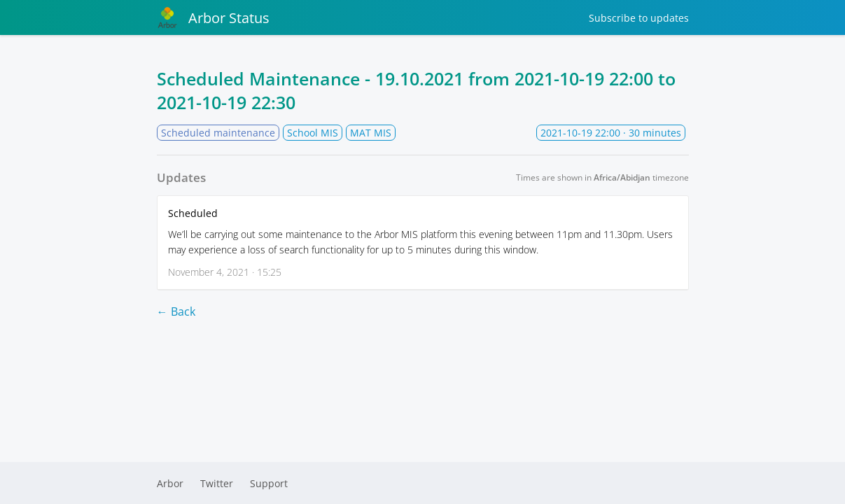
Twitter (217, 483)
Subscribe (639, 18)
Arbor (170, 483)
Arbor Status (213, 17)
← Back (176, 311)
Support (269, 483)
